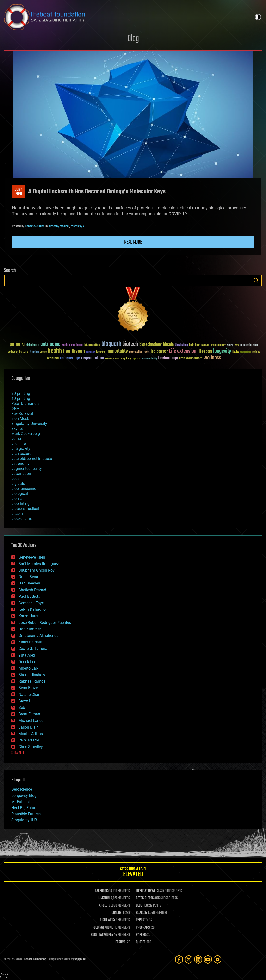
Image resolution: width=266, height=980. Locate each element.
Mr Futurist (21, 802)
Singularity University (29, 424)
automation (21, 474)
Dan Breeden (29, 583)
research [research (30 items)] (110, 359)
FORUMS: (121, 942)
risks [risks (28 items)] (117, 359)
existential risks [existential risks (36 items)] (249, 345)
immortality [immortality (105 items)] (117, 351)
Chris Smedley (31, 747)
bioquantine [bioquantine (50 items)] (92, 345)
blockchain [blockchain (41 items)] (181, 345)
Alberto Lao (28, 668)
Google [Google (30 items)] (43, 352)
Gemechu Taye (31, 603)
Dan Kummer (30, 629)
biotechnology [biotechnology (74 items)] (151, 345)
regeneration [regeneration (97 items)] (93, 358)
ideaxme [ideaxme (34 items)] (101, 352)
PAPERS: (141, 935)
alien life (19, 443)
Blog (133, 39)
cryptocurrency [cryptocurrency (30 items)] (218, 345)
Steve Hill (26, 701)
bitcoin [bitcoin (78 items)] (168, 345)
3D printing (21, 393)
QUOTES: (141, 942)
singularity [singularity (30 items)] (126, 359)
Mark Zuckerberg (26, 434)
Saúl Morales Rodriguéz (39, 564)
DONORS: (117, 913)
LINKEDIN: (104, 898)
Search (256, 280)
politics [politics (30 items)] (256, 352)
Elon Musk (20, 418)
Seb (22, 707)
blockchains (22, 518)
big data (18, 484)
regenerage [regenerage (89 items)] (70, 358)
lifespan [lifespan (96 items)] (205, 351)
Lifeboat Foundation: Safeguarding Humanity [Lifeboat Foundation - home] (121, 17)
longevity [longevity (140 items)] (222, 351)
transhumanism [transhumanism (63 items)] (191, 358)
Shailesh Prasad (32, 590)
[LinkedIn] (198, 959)
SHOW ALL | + (19, 753)
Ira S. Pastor (29, 740)
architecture (21, 454)
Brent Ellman (29, 714)
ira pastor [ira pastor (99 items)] (159, 351)
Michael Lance (31, 720)
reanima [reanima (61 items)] (53, 358)
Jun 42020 (19, 192)
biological (20, 493)
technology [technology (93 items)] (168, 358)
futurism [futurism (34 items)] (34, 352)
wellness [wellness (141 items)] (212, 358)
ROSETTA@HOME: (102, 935)
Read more (133, 242)
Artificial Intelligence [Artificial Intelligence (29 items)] (72, 345)
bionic (16, 499)
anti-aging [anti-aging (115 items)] (50, 344)
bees (15, 479)
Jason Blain (29, 727)
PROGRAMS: (143, 928)
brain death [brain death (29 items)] (195, 345)
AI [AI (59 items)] (23, 345)
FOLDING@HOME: (103, 928)
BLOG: (139, 906)
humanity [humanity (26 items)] (90, 352)
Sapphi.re (80, 959)
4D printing (21, 399)
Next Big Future (24, 808)
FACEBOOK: (102, 891)
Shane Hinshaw (32, 675)
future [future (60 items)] (24, 352)
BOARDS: (141, 913)
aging (16, 438)
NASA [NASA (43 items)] (236, 352)
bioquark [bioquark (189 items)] (111, 344)
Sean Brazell (29, 688)
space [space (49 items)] (137, 358)
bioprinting (20, 504)
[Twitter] (189, 959)
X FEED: (104, 906)
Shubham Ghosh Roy (37, 570)
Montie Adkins (31, 734)
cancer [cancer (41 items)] (205, 345)
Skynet (17, 429)
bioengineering (24, 488)
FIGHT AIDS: (107, 920)
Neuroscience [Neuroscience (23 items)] (246, 352)
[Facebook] (179, 959)
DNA (15, 409)
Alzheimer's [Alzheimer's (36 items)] (32, 345)
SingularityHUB (24, 820)
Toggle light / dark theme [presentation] (258, 17)
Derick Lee (27, 662)
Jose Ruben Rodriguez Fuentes (45, 623)
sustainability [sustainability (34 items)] (149, 359)
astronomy (20, 463)
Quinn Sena (28, 577)
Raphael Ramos (32, 681)
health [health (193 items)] (55, 351)
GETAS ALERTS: (145, 898)
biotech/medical (59, 226)
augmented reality (27, 468)
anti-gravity (21, 449)
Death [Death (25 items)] (236, 345)
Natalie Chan (29, 694)
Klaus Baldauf (31, 642)
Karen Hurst (28, 616)
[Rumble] (217, 959)
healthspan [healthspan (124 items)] (74, 351)
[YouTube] (208, 959)
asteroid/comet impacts (32, 459)
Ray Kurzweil (22, 413)
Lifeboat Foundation (34, 959)
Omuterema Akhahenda (39, 636)
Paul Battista (29, 596)
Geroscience (22, 789)
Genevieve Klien (35, 226)
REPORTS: (142, 920)
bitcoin (17, 513)
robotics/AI (78, 226)
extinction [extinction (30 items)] (13, 352)
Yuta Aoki (27, 655)
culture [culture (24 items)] (230, 345)
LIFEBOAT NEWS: (146, 891)
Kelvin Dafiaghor (33, 609)
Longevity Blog (24, 795)
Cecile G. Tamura (33, 649)
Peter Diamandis (25, 404)
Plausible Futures (26, 814)
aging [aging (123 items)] (15, 344)
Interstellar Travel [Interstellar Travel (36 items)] (139, 352)
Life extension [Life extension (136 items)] (183, 351)
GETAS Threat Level (133, 873)
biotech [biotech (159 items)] (130, 344)
